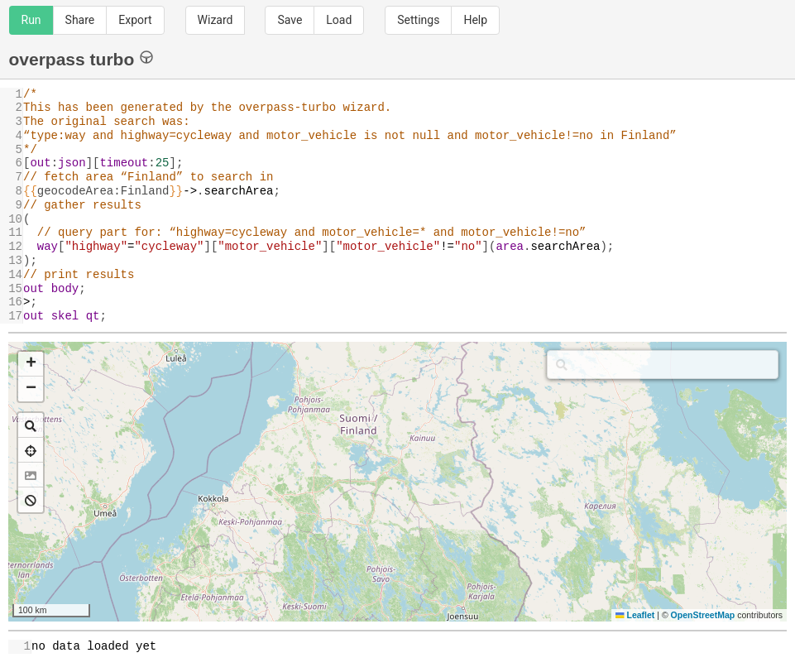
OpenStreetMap (703, 615)
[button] (31, 364)
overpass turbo (81, 58)
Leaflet (635, 615)
